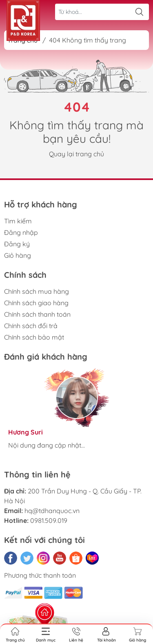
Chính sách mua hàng (37, 291)
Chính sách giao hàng (36, 303)
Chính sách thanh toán (37, 314)
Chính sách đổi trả (31, 326)
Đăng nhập (21, 232)
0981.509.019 (49, 520)
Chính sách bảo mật (34, 337)
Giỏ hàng (18, 255)
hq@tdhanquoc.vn (52, 511)
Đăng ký (17, 244)
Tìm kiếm (18, 221)
